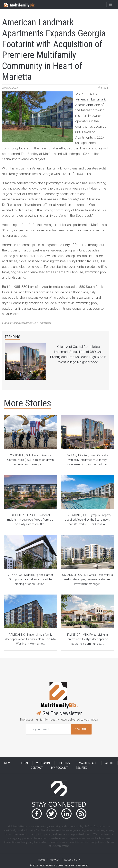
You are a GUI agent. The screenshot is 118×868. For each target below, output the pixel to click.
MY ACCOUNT (59, 768)
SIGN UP (81, 729)
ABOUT (109, 763)
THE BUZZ (64, 763)
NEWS (8, 763)
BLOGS (24, 763)
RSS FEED (82, 768)
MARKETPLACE (88, 763)
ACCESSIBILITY (72, 859)
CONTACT (37, 768)
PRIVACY (55, 859)
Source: (27, 323)
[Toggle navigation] (110, 5)
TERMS (42, 859)
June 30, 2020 (10, 88)
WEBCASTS (43, 763)
